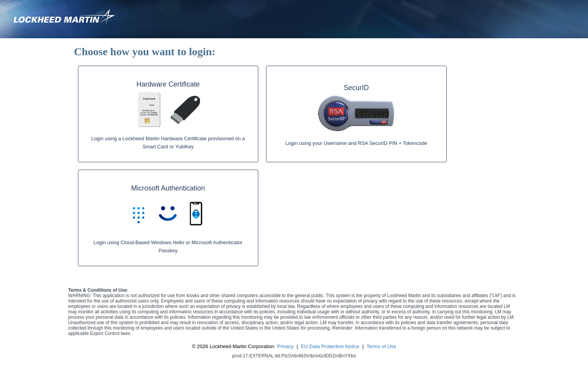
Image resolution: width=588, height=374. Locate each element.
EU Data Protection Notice (330, 346)
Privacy (286, 346)
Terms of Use (382, 346)
